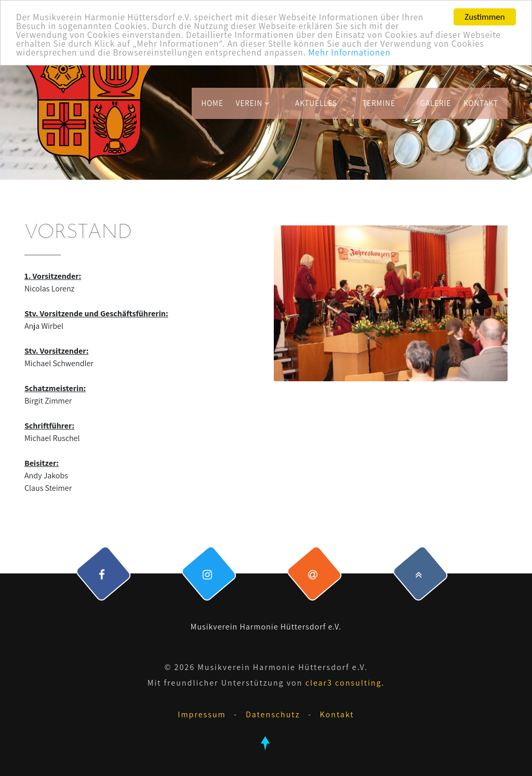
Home (212, 103)
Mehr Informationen (349, 52)
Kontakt (481, 103)
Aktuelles (316, 103)
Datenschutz (273, 714)
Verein (253, 103)
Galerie (436, 103)
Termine (379, 103)
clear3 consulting (344, 683)
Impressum (202, 714)
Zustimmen (484, 17)
